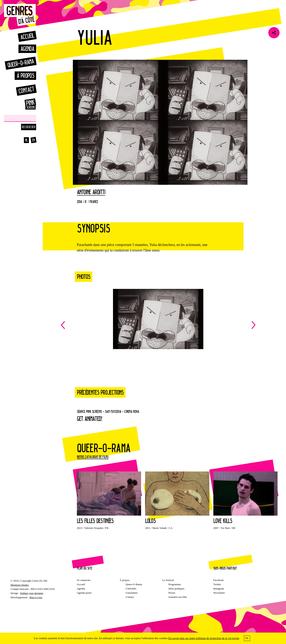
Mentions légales (20, 585)
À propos (25, 76)
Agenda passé (84, 593)
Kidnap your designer (32, 593)
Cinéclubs (131, 589)
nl (26, 140)
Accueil (27, 36)
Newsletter (219, 593)
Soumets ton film (178, 597)
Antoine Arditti (91, 192)
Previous (109, 325)
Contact (26, 90)
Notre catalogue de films (93, 457)
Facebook (219, 580)
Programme (175, 584)
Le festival (168, 580)
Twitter (217, 584)
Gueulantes (132, 593)
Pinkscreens (26, 104)
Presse (172, 593)
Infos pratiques (176, 589)
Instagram (219, 589)
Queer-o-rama (21, 63)
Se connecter (84, 580)
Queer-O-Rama (134, 584)
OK (247, 638)
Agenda (27, 49)
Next (207, 325)
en (34, 140)
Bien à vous (36, 597)
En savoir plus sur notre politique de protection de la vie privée (204, 638)
